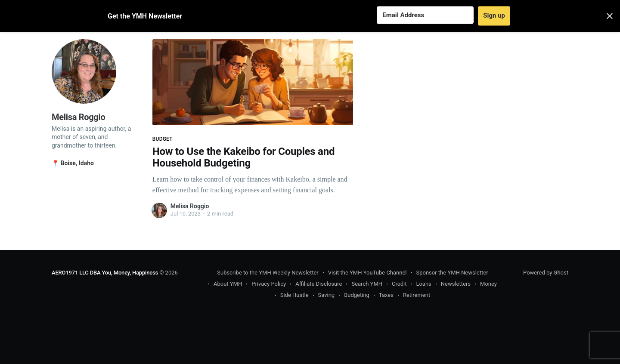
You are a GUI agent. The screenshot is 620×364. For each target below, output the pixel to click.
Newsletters (456, 284)
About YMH (228, 284)
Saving (327, 295)
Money (488, 284)
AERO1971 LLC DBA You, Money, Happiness (105, 273)
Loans (423, 284)
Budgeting (357, 295)
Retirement (417, 295)
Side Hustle (294, 295)
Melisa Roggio (190, 206)
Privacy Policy (269, 284)
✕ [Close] (610, 16)
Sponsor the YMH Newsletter (452, 273)
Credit (399, 284)
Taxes (386, 295)
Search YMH (367, 284)
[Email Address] (425, 15)
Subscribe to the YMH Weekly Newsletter (268, 273)
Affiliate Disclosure (319, 284)
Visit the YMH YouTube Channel (367, 273)
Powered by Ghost (546, 273)
